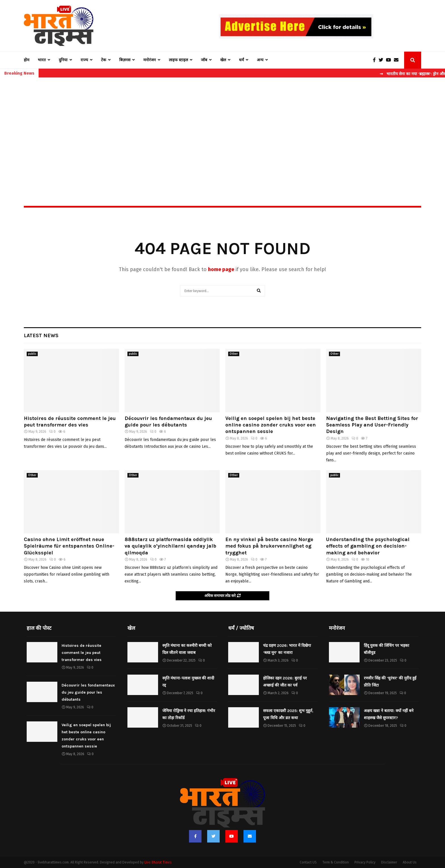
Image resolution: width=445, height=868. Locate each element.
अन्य (260, 60)
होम (27, 60)
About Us (410, 862)
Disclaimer (389, 862)
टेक (104, 60)
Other (234, 354)
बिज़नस (125, 60)
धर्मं (241, 60)
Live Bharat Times (158, 862)
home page (221, 269)
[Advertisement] (222, 129)
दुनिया (63, 60)
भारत (42, 60)
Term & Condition (336, 862)
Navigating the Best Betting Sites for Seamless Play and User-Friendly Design (372, 425)
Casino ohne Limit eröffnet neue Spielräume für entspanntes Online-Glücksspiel (69, 546)
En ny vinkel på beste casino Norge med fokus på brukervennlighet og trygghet (269, 546)
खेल (223, 60)
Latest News (41, 335)
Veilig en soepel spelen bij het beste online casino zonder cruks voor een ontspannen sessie (271, 425)
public (32, 354)
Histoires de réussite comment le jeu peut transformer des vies (70, 422)
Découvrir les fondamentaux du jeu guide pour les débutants (168, 422)
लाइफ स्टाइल (178, 60)
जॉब (204, 60)
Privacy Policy (365, 862)
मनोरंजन (150, 60)
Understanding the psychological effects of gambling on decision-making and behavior (368, 546)
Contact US (308, 862)
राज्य (84, 60)
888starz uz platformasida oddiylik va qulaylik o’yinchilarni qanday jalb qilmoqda (170, 546)
